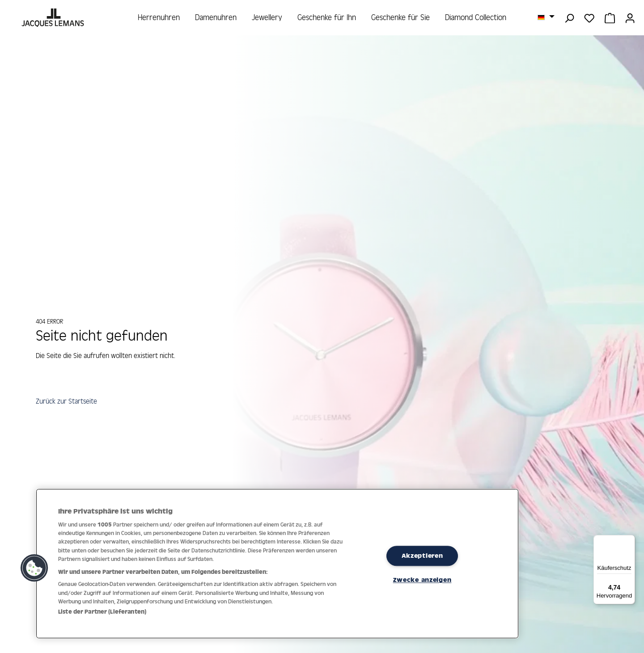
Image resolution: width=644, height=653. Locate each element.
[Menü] (630, 540)
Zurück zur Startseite (69, 403)
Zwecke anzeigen (422, 580)
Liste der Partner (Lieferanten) (102, 612)
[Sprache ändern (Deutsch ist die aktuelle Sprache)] (546, 17)
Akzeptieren (422, 556)
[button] (34, 568)
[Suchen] (569, 17)
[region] (277, 564)
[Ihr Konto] (630, 17)
